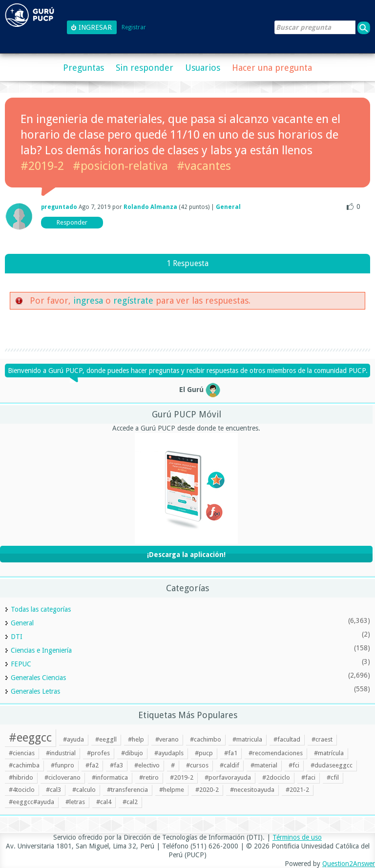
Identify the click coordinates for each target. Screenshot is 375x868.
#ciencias (22, 753)
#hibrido (21, 777)
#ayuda (73, 739)
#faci (308, 777)
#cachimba (24, 765)
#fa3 (116, 765)
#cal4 (104, 802)
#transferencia (127, 790)
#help (136, 739)
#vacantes (204, 166)
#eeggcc (30, 738)
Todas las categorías (41, 609)
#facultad (287, 739)
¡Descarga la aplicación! (186, 555)
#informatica (110, 777)
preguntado (59, 207)
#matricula (247, 739)
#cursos (197, 765)
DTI (17, 637)
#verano (167, 739)
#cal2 (130, 802)
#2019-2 (42, 166)
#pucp (204, 753)
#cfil (333, 777)
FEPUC (21, 664)
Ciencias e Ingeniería (41, 650)
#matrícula (329, 753)
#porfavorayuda (228, 777)
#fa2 (92, 765)
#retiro (149, 777)
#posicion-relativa (120, 166)
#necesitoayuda (252, 790)
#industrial (61, 753)
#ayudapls (169, 753)
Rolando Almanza (150, 207)
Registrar (134, 28)
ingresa (88, 300)
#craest (322, 739)
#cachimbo (206, 739)
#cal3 (53, 790)
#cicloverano (62, 777)
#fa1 (231, 753)
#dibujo (132, 753)
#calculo (84, 790)
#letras (75, 802)
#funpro (62, 765)
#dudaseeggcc (332, 765)
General (228, 207)
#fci (294, 765)
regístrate (133, 300)
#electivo (147, 765)
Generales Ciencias (38, 678)
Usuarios (203, 68)
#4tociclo (22, 790)
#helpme (172, 790)
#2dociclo (276, 777)
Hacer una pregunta (272, 68)
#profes (98, 753)
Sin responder (145, 68)
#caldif (229, 765)
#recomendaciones (276, 753)
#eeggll (106, 739)
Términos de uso (297, 837)
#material (264, 765)
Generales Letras (35, 691)
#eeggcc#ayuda (31, 802)
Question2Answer (349, 864)
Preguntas (83, 68)
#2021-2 (297, 790)
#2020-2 (207, 790)
